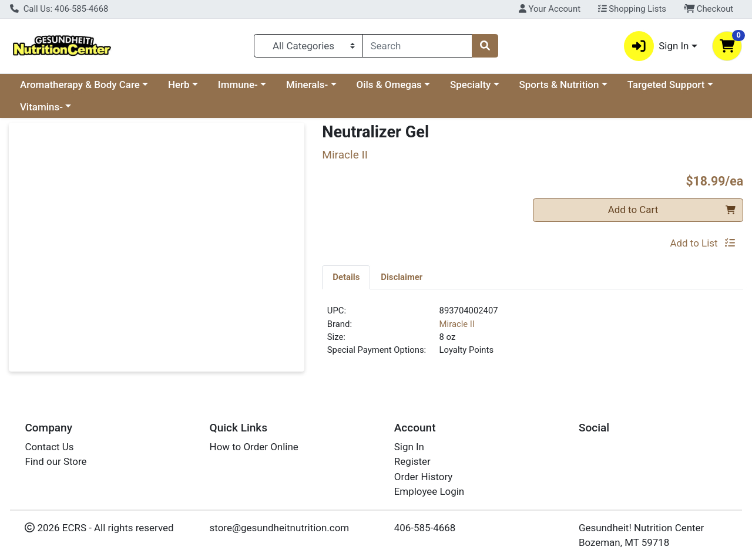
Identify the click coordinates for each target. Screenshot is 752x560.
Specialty (470, 85)
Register (412, 461)
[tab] (346, 277)
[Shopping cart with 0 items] (727, 46)
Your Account (550, 9)
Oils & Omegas (389, 85)
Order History (424, 477)
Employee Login (429, 491)
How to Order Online (254, 447)
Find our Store (56, 461)
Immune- (238, 85)
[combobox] (418, 46)
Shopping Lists (632, 9)
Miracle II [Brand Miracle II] (457, 324)
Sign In (409, 447)
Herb (179, 85)
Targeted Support (666, 85)
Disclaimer (402, 277)
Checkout (709, 9)
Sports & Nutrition (559, 85)
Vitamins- (41, 107)
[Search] (418, 46)
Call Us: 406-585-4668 (59, 9)
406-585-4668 (425, 528)
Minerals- (307, 85)
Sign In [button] (657, 46)
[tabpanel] (533, 335)
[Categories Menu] (308, 46)
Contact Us (49, 447)
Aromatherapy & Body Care (80, 85)
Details (346, 277)
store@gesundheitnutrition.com (280, 528)
